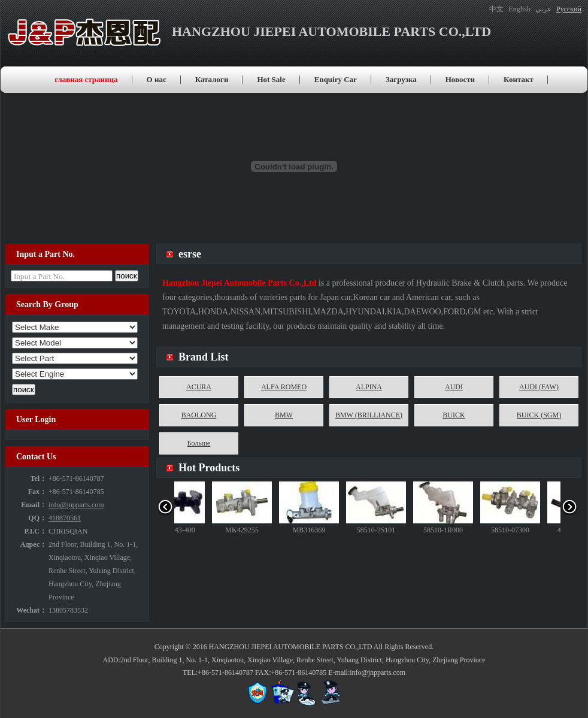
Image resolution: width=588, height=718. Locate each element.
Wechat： (31, 610)
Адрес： (34, 544)
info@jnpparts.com (76, 505)
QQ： (37, 518)
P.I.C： (35, 531)
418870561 (65, 518)
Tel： (38, 478)
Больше (199, 443)
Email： (34, 505)
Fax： (37, 492)
